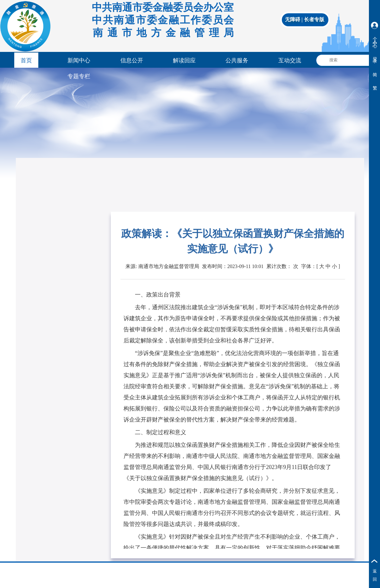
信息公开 (132, 60)
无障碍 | (294, 19)
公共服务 (237, 60)
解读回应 (184, 60)
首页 (26, 60)
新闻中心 (79, 60)
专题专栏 (79, 76)
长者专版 (314, 19)
